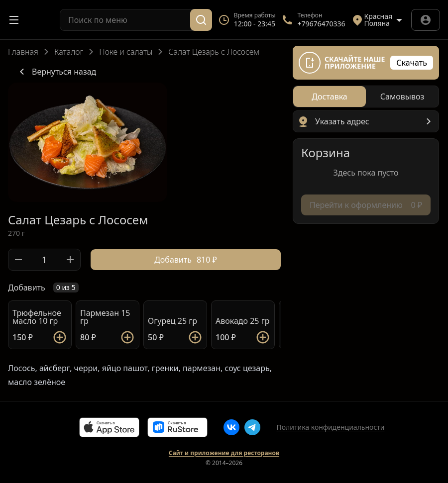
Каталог (69, 52)
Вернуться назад (56, 72)
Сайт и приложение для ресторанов (224, 453)
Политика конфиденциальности (330, 427)
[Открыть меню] (14, 20)
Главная (23, 52)
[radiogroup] (366, 97)
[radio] (330, 97)
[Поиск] (201, 20)
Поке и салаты (126, 52)
